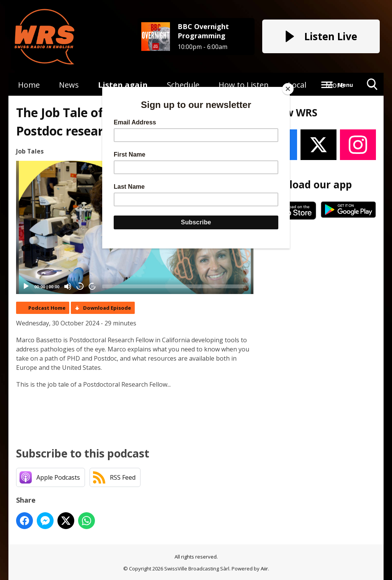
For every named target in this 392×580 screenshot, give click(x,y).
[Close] (288, 89)
